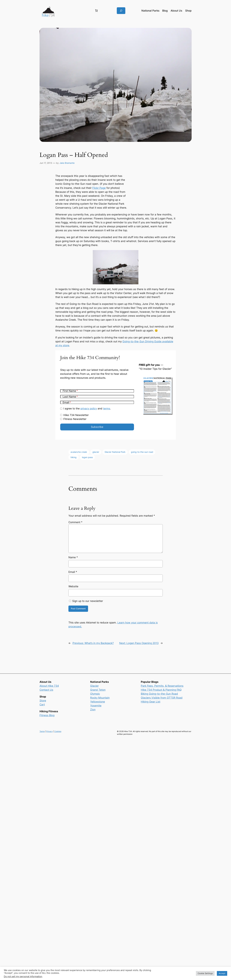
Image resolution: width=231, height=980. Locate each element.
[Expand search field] (121, 11)
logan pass (87, 457)
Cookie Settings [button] (205, 973)
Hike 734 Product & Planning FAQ (161, 690)
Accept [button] (222, 973)
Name (73, 557)
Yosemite (96, 706)
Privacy (49, 731)
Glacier (94, 686)
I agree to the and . (87, 409)
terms (107, 409)
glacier (96, 452)
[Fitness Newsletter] (61, 419)
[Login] (75, 11)
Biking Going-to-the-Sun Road (159, 694)
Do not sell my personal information (23, 977)
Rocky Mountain (100, 698)
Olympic (95, 694)
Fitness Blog (47, 715)
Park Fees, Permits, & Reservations (162, 686)
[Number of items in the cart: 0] (96, 11)
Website (73, 586)
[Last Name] (97, 397)
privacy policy (89, 409)
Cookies (58, 731)
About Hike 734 (49, 686)
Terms (42, 731)
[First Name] (97, 391)
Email (73, 572)
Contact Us (46, 690)
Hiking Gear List (151, 702)
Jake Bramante (67, 163)
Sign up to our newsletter (86, 601)
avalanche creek (79, 452)
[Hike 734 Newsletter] (61, 415)
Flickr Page (99, 188)
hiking (74, 457)
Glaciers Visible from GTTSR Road (162, 698)
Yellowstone (98, 702)
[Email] (97, 402)
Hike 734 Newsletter (76, 415)
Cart (42, 705)
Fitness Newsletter (75, 419)
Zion (93, 710)
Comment (75, 522)
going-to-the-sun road (142, 452)
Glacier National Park (115, 452)
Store (43, 701)
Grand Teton (98, 690)
